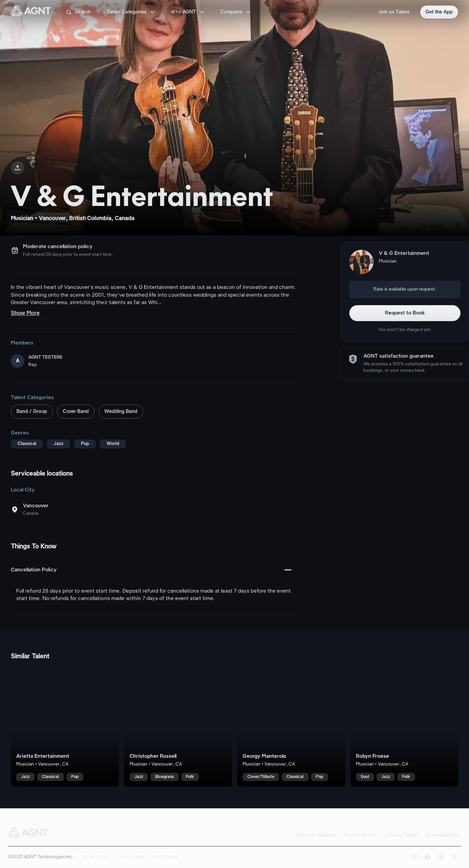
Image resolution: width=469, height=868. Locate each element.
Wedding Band (121, 412)
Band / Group (32, 412)
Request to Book (405, 313)
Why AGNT (188, 12)
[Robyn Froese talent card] (405, 726)
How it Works (360, 835)
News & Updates (316, 835)
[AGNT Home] (31, 12)
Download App (444, 835)
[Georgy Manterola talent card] (291, 726)
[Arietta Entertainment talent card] (65, 726)
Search (78, 12)
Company (236, 12)
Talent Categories (131, 12)
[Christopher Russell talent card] (178, 726)
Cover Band (76, 412)
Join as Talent (394, 12)
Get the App (439, 12)
